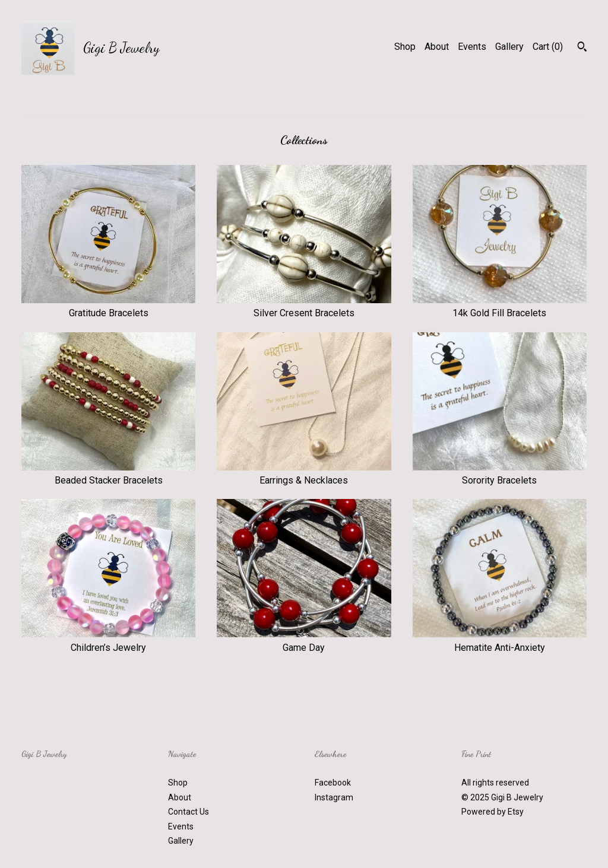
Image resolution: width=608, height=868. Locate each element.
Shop (405, 47)
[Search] (582, 48)
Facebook (333, 783)
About (437, 47)
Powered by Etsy (493, 812)
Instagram (334, 797)
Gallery (509, 47)
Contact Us (189, 812)
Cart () (548, 47)
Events (472, 47)
